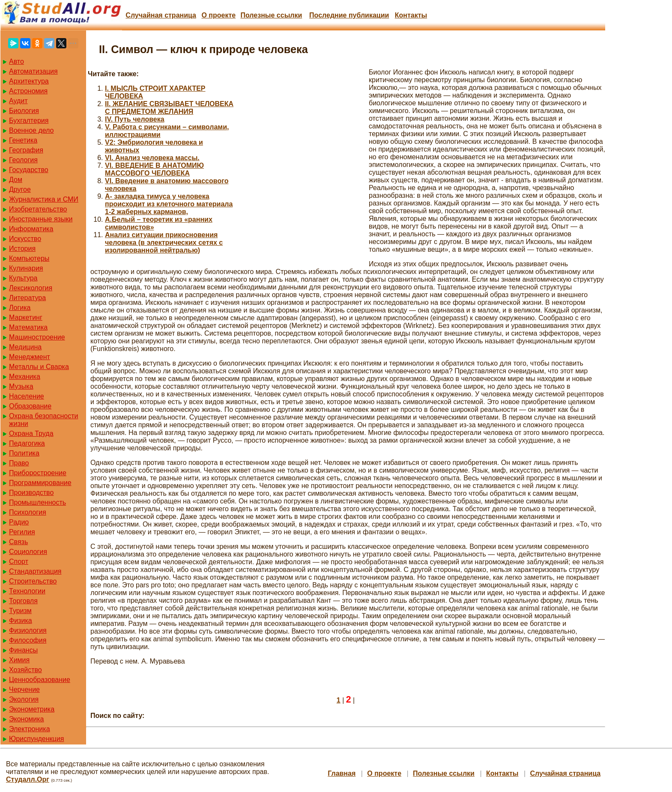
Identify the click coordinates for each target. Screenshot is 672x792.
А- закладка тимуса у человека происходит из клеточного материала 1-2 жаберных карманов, (169, 204)
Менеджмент (30, 357)
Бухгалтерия (29, 121)
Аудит (18, 101)
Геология (23, 160)
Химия (19, 660)
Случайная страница (161, 15)
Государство (29, 170)
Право (19, 463)
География (26, 150)
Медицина (25, 347)
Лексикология (31, 288)
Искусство (25, 239)
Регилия (22, 532)
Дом (16, 180)
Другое (20, 189)
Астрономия (28, 91)
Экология (24, 699)
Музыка (21, 386)
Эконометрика (32, 709)
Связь (18, 542)
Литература (27, 298)
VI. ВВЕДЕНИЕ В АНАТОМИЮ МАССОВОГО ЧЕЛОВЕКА (154, 169)
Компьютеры (29, 258)
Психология (28, 512)
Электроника (30, 729)
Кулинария (26, 268)
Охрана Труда (31, 433)
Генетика (23, 140)
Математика (28, 327)
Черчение (24, 689)
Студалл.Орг (28, 779)
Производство (31, 493)
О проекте (218, 15)
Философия (28, 640)
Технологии (27, 591)
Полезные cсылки (271, 15)
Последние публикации (349, 15)
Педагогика (27, 443)
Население (27, 396)
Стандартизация (35, 571)
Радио (19, 522)
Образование (30, 406)
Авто (16, 61)
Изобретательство (38, 209)
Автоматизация (33, 71)
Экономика (27, 719)
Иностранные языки (41, 219)
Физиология (28, 630)
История (22, 249)
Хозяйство (25, 670)
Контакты (411, 15)
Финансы (23, 650)
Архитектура (29, 81)
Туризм (20, 611)
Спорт (19, 561)
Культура (23, 278)
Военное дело (31, 130)
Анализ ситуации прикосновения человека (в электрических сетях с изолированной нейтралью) (164, 243)
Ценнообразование (40, 680)
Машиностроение (37, 337)
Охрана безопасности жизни (43, 420)
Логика (20, 308)
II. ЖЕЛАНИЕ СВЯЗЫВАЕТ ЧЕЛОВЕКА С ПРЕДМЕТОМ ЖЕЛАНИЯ (169, 108)
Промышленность (37, 502)
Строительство (33, 581)
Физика (21, 621)
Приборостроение (38, 473)
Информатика (31, 229)
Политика (24, 453)
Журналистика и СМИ (44, 199)
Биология (24, 111)
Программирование (40, 483)
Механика (25, 377)
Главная (342, 773)
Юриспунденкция (36, 739)
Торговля (23, 601)
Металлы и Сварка (39, 367)
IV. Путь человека (135, 119)
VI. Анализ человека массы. (152, 158)
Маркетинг (26, 317)
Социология (28, 552)
